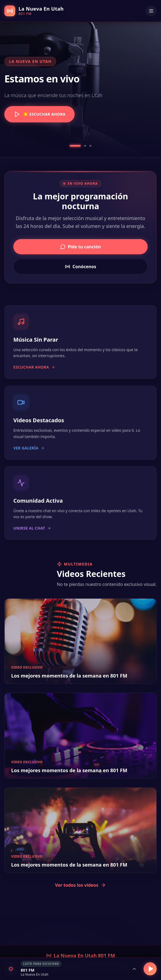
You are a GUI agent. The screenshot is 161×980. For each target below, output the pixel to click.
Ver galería (29, 452)
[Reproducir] (150, 969)
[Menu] (151, 11)
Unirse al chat (32, 533)
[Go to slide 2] (85, 146)
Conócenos (80, 267)
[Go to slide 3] (90, 146)
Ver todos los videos (80, 885)
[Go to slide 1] (75, 146)
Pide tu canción (81, 247)
